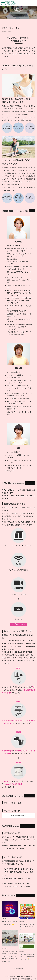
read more (18, 968)
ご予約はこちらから (18, 624)
